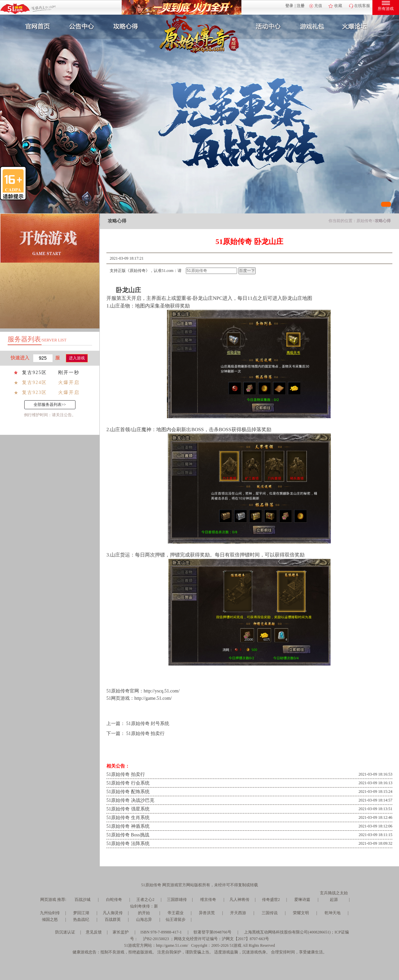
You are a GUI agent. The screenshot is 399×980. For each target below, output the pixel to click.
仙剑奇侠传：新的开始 (144, 910)
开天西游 (238, 913)
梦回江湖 (81, 913)
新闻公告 (81, 27)
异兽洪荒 (207, 913)
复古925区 (34, 372)
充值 (318, 6)
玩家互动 (358, 27)
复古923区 (34, 392)
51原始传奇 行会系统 (128, 783)
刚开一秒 (69, 372)
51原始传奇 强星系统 (128, 809)
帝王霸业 (176, 913)
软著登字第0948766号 (212, 932)
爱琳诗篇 (302, 900)
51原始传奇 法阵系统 (128, 844)
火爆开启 (69, 382)
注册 (301, 6)
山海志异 (144, 919)
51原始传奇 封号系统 (148, 724)
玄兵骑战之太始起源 (334, 896)
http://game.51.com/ (153, 698)
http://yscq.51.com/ (162, 691)
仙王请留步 (176, 919)
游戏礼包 (312, 27)
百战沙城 (82, 900)
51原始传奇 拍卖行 (146, 734)
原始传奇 (364, 221)
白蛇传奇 (114, 900)
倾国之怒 (50, 919)
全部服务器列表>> (50, 405)
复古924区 (34, 382)
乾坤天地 (332, 913)
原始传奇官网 (125, 691)
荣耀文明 (301, 913)
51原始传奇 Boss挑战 (128, 835)
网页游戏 (48, 900)
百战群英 (113, 919)
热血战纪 (81, 919)
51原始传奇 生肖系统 (128, 818)
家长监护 (121, 932)
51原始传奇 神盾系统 (128, 826)
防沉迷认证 (65, 932)
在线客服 (362, 6)
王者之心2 (145, 900)
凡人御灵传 (113, 913)
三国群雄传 (177, 900)
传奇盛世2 (271, 900)
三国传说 (270, 913)
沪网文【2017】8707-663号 (245, 939)
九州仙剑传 (50, 913)
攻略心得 (126, 27)
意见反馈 (94, 932)
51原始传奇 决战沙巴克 (130, 800)
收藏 (338, 6)
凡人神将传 (239, 900)
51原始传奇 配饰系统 (128, 792)
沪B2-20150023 (156, 939)
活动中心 (267, 27)
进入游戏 (77, 358)
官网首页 (35, 27)
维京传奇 (208, 900)
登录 (289, 6)
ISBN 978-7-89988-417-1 (161, 932)
